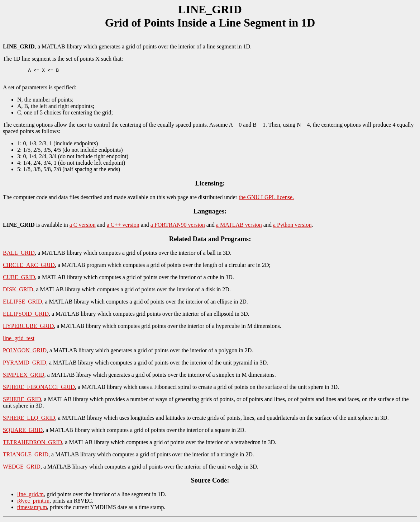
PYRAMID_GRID (25, 365)
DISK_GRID (18, 291)
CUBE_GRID (19, 279)
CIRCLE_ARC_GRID (29, 267)
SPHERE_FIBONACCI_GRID (39, 389)
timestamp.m (32, 509)
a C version (83, 227)
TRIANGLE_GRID (26, 457)
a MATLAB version (239, 227)
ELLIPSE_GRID (22, 304)
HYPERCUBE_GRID (28, 328)
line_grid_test (19, 340)
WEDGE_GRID (22, 469)
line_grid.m (30, 496)
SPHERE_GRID (22, 401)
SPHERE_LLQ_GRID (29, 420)
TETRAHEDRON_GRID (32, 444)
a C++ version (123, 227)
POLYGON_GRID (25, 352)
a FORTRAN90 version (178, 227)
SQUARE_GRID (23, 432)
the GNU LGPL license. (266, 199)
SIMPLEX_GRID (24, 377)
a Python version (292, 227)
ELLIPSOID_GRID (26, 316)
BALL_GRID (19, 255)
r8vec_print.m (33, 503)
